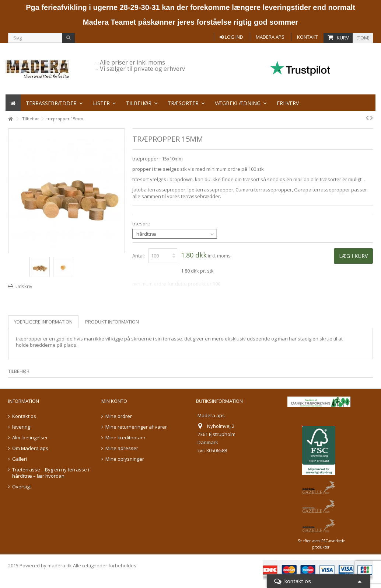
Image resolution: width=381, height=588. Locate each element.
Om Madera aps (30, 448)
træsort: (142, 224)
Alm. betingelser (30, 438)
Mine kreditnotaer (125, 438)
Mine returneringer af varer (136, 427)
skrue (326, 339)
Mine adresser (122, 448)
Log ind (231, 37)
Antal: (139, 256)
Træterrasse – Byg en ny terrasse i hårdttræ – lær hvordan (51, 473)
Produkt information (112, 322)
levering (21, 427)
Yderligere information (43, 322)
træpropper (29, 339)
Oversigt (22, 487)
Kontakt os (24, 416)
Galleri (20, 459)
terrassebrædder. (201, 196)
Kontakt (307, 37)
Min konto (114, 401)
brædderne (43, 345)
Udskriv (24, 286)
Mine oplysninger (125, 459)
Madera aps (270, 37)
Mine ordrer (119, 416)
